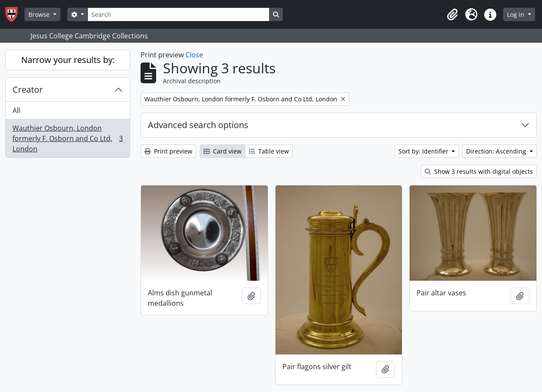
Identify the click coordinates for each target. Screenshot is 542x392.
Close (194, 55)
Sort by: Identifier (424, 151)
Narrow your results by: (68, 60)
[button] (452, 15)
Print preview (168, 151)
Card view (222, 151)
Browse (40, 14)
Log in (517, 14)
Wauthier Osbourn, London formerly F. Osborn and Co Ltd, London (67, 138)
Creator (28, 89)
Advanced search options (198, 125)
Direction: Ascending (497, 151)
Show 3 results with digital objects (479, 171)
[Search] (179, 14)
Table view (269, 151)
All (16, 110)
